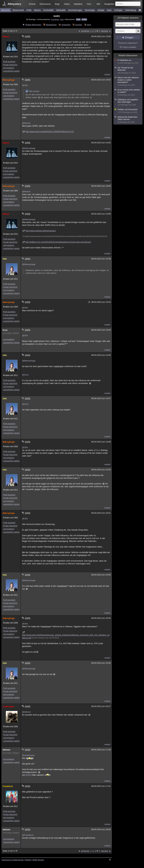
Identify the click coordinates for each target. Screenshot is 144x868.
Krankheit (55, 19)
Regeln (28, 860)
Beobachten (51, 25)
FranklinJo (8, 786)
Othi (5, 259)
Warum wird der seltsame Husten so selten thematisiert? (128, 81)
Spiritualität (61, 10)
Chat (89, 4)
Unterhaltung (130, 10)
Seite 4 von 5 (10, 31)
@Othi (25, 85)
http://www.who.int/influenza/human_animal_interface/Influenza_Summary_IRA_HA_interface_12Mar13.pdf (66, 636)
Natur (109, 10)
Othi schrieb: (33, 91)
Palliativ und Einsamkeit (128, 111)
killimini (6, 750)
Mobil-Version (38, 860)
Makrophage (9, 80)
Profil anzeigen (9, 62)
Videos (67, 4)
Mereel (6, 37)
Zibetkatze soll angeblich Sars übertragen (128, 102)
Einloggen (129, 38)
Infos (89, 25)
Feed (78, 19)
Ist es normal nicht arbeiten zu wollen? (128, 92)
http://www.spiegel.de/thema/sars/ (41, 231)
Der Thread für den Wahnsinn (128, 70)
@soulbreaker (28, 755)
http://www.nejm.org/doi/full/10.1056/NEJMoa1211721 (50, 131)
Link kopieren (9, 68)
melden (107, 75)
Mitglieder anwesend (128, 18)
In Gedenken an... (128, 62)
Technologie (90, 10)
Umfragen (118, 10)
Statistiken (78, 4)
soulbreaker (8, 706)
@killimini (26, 712)
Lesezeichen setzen (11, 71)
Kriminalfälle (48, 10)
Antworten (66, 25)
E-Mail (84, 19)
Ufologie (101, 10)
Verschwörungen (75, 10)
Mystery (37, 10)
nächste (104, 31)
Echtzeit (32, 4)
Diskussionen (45, 4)
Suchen (79, 25)
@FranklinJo (28, 835)
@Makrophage (29, 148)
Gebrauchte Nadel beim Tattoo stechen (128, 120)
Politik (29, 10)
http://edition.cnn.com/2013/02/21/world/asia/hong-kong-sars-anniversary (58, 242)
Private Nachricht (10, 65)
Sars (62, 19)
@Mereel (26, 123)
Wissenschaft (18, 10)
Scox (5, 330)
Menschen (6, 10)
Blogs (57, 4)
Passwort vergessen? (128, 43)
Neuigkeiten (109, 4)
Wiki (98, 4)
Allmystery (14, 4)
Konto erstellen (129, 47)
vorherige (85, 31)
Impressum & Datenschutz (13, 860)
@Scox (25, 375)
